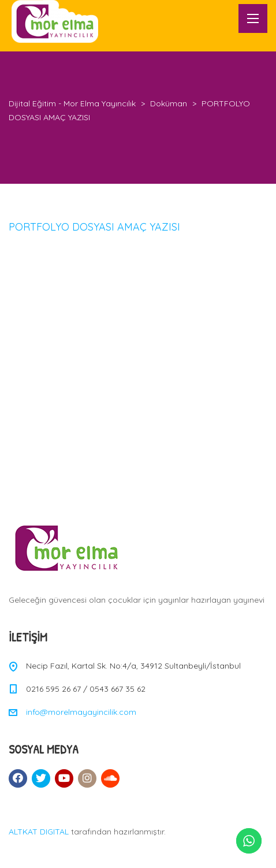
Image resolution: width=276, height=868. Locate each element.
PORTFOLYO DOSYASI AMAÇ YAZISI (94, 227)
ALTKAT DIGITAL (39, 832)
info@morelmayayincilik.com (81, 712)
